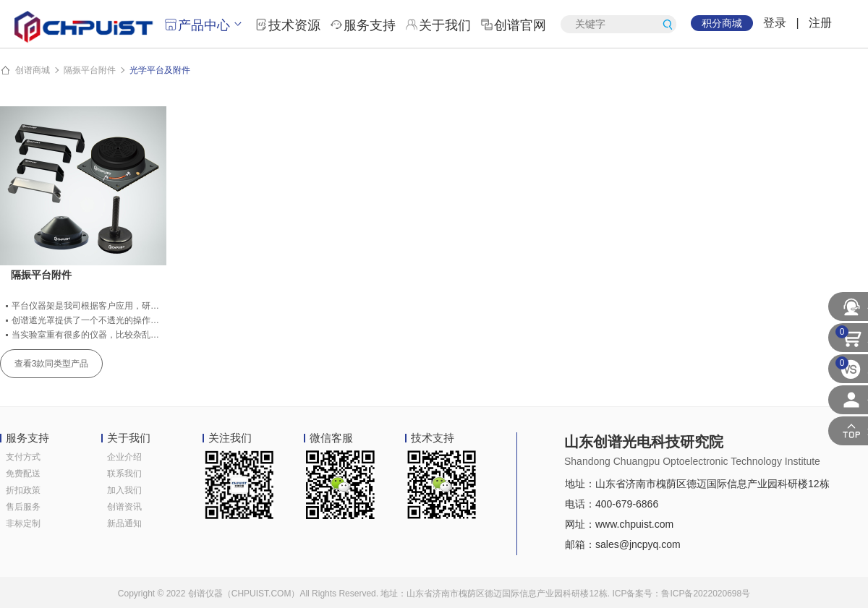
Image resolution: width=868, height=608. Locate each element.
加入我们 (124, 490)
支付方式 (23, 457)
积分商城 (722, 23)
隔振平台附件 (90, 70)
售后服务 (23, 507)
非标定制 (23, 523)
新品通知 (124, 523)
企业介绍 (124, 457)
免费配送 (23, 474)
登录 (775, 23)
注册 (820, 23)
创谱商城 (33, 70)
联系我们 (124, 474)
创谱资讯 (124, 507)
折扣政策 (23, 490)
